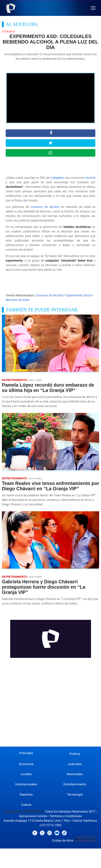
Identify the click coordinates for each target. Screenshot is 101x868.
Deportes (26, 794)
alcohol (90, 178)
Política (75, 754)
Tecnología (75, 794)
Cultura (26, 805)
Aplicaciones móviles (33, 816)
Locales (26, 774)
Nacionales (75, 774)
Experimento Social (79, 295)
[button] (93, 8)
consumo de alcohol (45, 207)
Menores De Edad (17, 300)
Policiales (26, 753)
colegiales (57, 178)
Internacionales (26, 784)
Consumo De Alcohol (49, 295)
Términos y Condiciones (66, 816)
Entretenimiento (75, 784)
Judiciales (75, 764)
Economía (26, 764)
